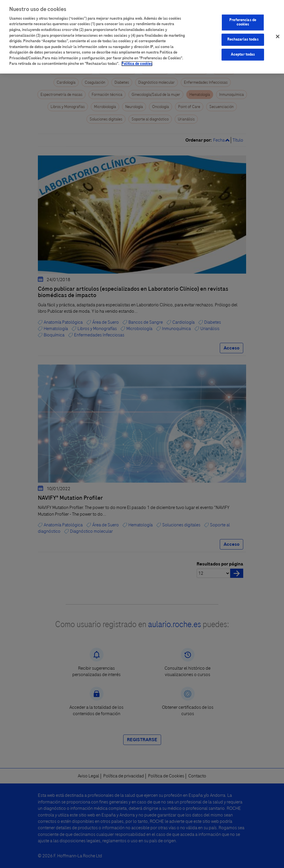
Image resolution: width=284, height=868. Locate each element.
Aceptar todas (243, 50)
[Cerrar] (278, 32)
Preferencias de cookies (243, 17)
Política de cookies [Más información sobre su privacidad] (137, 59)
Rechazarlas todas (243, 34)
